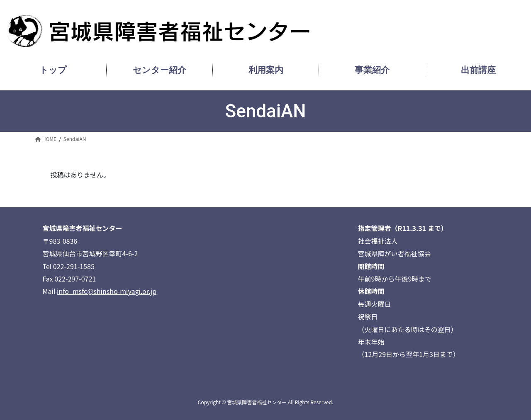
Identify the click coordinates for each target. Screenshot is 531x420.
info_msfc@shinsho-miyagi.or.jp (107, 291)
